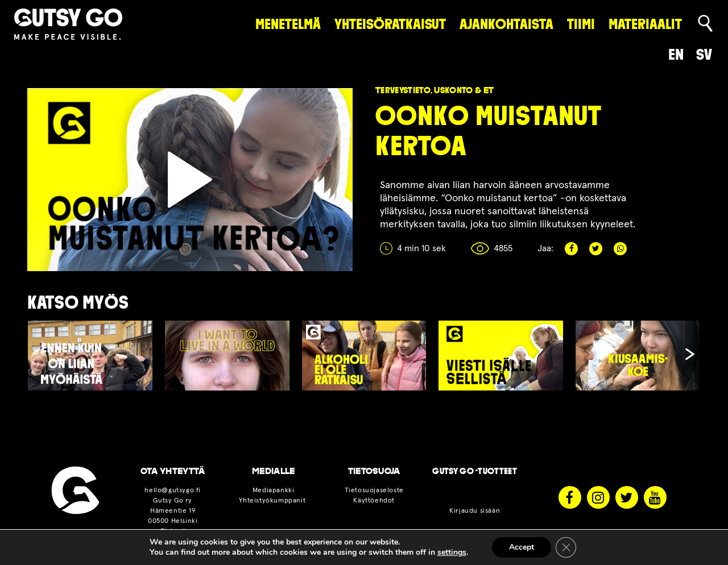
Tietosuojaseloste (374, 491)
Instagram (598, 497)
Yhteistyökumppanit (273, 501)
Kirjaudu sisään (475, 511)
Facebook (571, 249)
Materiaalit (645, 24)
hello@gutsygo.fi (173, 491)
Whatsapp (620, 249)
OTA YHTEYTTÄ (173, 471)
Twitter (596, 249)
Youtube (655, 497)
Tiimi (581, 24)
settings (452, 552)
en (676, 55)
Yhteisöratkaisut (390, 24)
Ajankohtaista (506, 24)
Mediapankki (274, 491)
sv (704, 55)
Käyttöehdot (374, 501)
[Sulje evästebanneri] (566, 547)
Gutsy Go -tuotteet (475, 471)
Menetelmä (288, 24)
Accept (522, 547)
